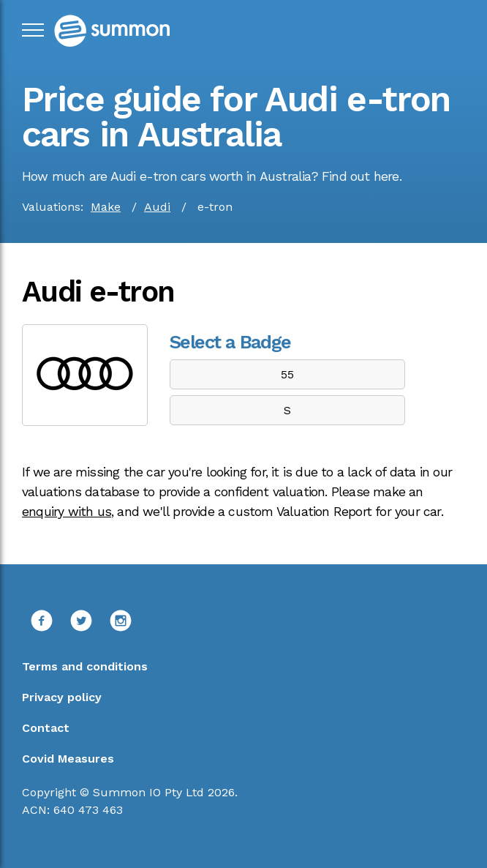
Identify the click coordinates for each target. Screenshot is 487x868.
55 (287, 374)
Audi (157, 207)
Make (106, 207)
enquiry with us (67, 512)
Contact (46, 728)
